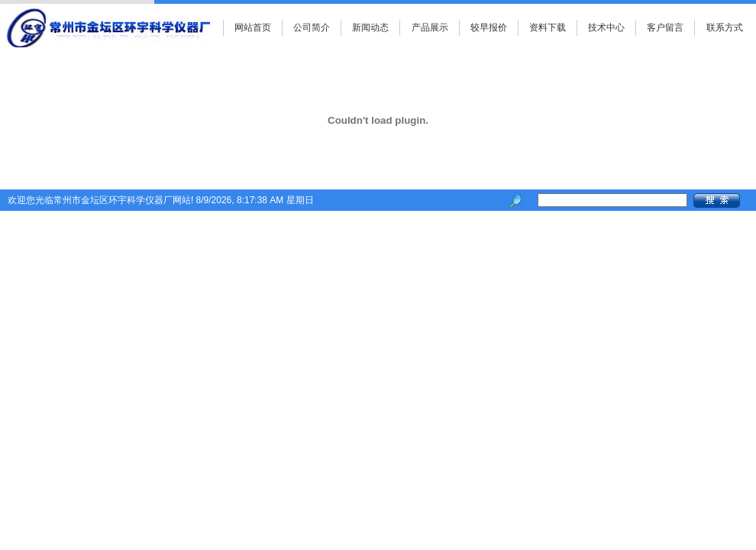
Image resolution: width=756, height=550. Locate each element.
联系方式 (725, 27)
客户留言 (665, 27)
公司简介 (312, 27)
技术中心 (606, 27)
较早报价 (489, 27)
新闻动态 (370, 27)
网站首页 (253, 27)
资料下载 (548, 27)
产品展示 (430, 27)
